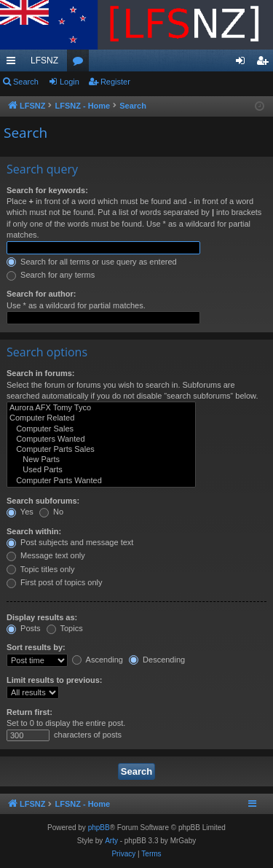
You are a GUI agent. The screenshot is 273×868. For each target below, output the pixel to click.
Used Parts (101, 470)
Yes (20, 512)
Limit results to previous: (54, 680)
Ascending (98, 660)
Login (70, 82)
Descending (157, 660)
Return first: (29, 712)
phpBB (99, 828)
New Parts (101, 460)
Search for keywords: (47, 190)
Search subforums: (43, 501)
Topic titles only (40, 569)
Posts (24, 628)
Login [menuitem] (244, 63)
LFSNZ (44, 60)
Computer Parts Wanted (101, 481)
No (51, 512)
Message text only (46, 555)
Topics (65, 628)
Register (115, 82)
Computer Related (101, 418)
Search (26, 82)
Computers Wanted (101, 439)
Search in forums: (41, 373)
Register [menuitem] (265, 63)
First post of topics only (55, 582)
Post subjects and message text (70, 542)
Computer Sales (101, 429)
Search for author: (41, 294)
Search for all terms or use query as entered (92, 262)
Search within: (34, 531)
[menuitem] (123, 854)
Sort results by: (36, 647)
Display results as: (42, 617)
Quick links (14, 63)
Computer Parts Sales (101, 450)
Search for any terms (51, 275)
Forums (81, 63)
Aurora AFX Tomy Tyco (101, 408)
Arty (111, 841)
